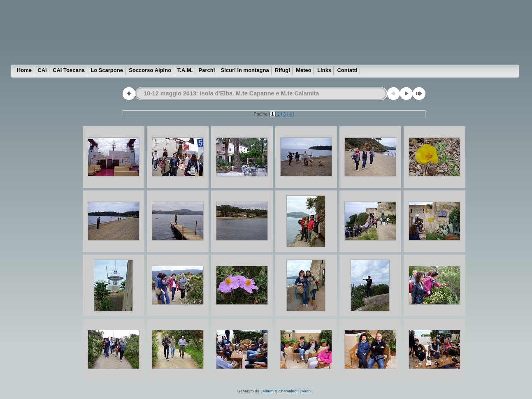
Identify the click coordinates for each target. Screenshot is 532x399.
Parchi (207, 70)
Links (324, 70)
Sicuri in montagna (245, 70)
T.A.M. (185, 70)
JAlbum (267, 391)
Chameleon (289, 391)
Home (24, 70)
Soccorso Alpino (151, 70)
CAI (42, 70)
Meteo (304, 70)
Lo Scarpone (107, 70)
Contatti (347, 70)
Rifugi (282, 70)
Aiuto (306, 391)
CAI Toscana (69, 70)
